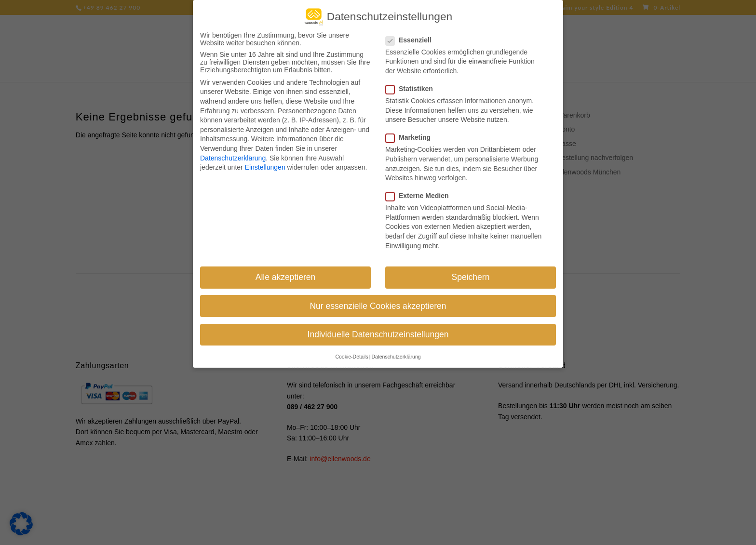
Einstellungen (265, 161)
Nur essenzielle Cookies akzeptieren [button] (378, 300)
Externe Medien (421, 190)
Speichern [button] (471, 271)
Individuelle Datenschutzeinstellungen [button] (378, 328)
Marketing (412, 132)
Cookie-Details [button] (351, 350)
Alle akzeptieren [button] (286, 271)
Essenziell (412, 34)
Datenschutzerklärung (233, 152)
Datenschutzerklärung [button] (396, 350)
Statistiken (413, 82)
